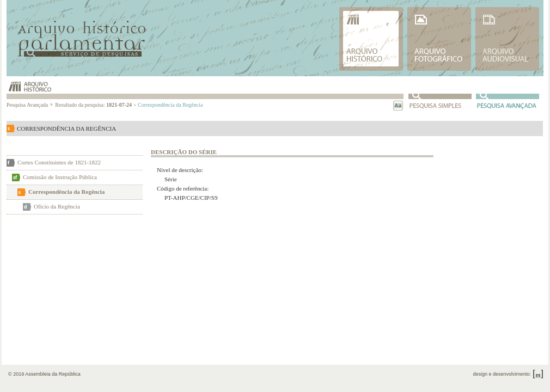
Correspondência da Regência (66, 192)
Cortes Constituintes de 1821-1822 (59, 162)
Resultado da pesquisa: (96, 105)
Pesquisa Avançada (30, 105)
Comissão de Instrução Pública (60, 177)
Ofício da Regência (57, 206)
